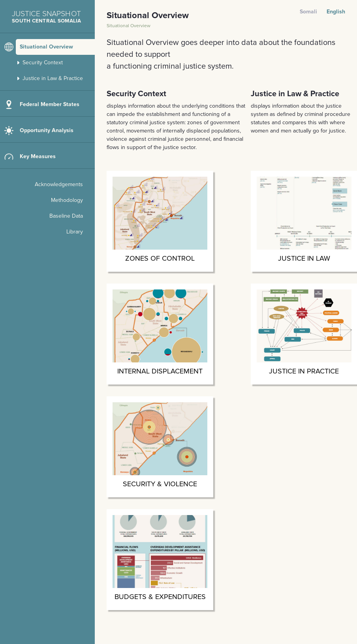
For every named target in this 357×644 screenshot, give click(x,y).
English (336, 12)
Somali (308, 12)
